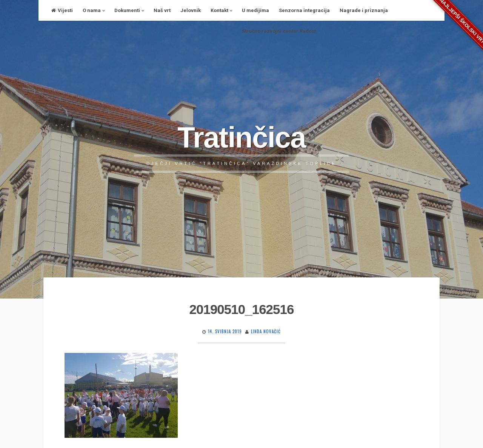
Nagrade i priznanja (364, 10)
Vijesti (62, 10)
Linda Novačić (266, 331)
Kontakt (219, 10)
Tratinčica (241, 137)
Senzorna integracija (304, 10)
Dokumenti (127, 10)
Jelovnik (191, 10)
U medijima (255, 10)
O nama (92, 10)
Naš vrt (162, 10)
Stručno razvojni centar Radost (279, 31)
